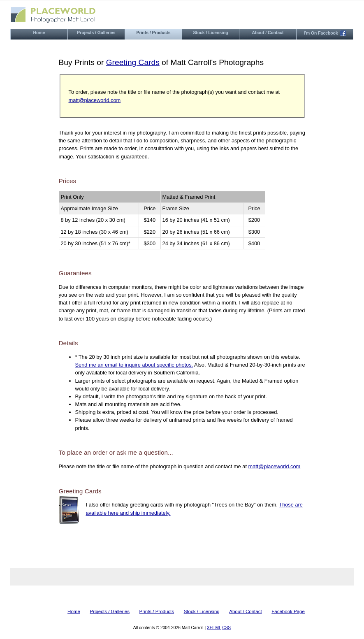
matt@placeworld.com (95, 100)
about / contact (268, 33)
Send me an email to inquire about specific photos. (134, 365)
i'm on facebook (325, 33)
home (39, 33)
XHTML (214, 628)
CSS (226, 628)
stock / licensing (210, 33)
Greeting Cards (133, 62)
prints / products (154, 33)
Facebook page (288, 611)
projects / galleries (96, 33)
